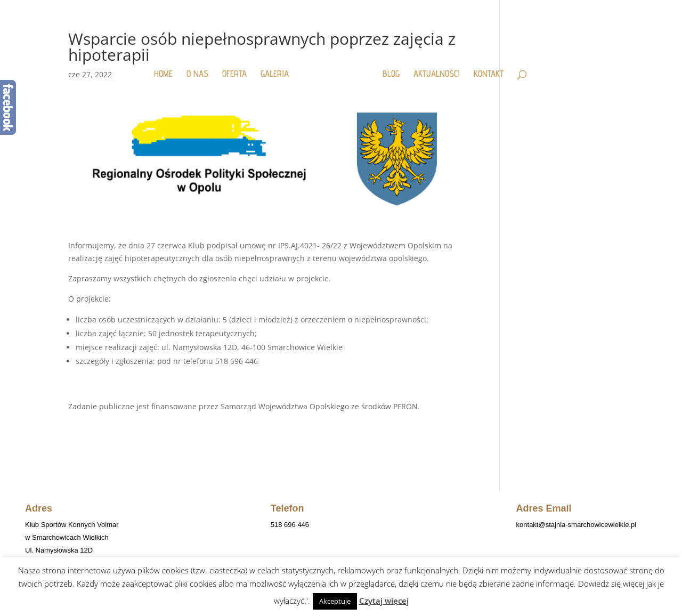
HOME (163, 74)
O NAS (197, 74)
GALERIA (275, 74)
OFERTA (234, 74)
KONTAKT (489, 74)
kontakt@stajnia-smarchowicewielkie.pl (577, 525)
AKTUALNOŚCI (437, 74)
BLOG (391, 74)
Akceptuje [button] (335, 601)
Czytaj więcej (384, 601)
